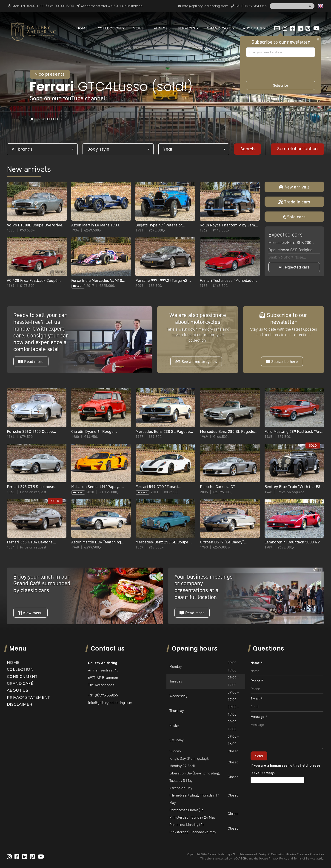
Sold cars (294, 217)
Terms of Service (305, 858)
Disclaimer (20, 704)
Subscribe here (282, 362)
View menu (30, 613)
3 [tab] (40, 119)
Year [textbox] (168, 149)
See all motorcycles (196, 362)
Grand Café (219, 28)
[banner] (34, 32)
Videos (161, 28)
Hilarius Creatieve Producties (305, 854)
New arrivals (294, 187)
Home (82, 28)
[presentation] (281, 69)
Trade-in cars (294, 202)
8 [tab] (61, 119)
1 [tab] (32, 119)
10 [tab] (69, 119)
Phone (257, 681)
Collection (109, 28)
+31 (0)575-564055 (103, 695)
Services (187, 28)
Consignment (22, 677)
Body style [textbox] (98, 149)
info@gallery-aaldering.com (110, 703)
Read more (31, 362)
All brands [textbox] (22, 149)
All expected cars (294, 267)
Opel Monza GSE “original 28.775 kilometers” (291, 250)
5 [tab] (49, 119)
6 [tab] (53, 119)
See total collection (298, 149)
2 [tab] (36, 119)
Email (257, 699)
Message (259, 717)
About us (252, 28)
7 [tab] (57, 119)
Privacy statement (29, 698)
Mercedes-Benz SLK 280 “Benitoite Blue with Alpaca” (293, 243)
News (138, 28)
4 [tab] (44, 119)
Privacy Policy (278, 858)
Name (257, 663)
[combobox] (42, 149)
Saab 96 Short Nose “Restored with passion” (289, 258)
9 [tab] (65, 119)
